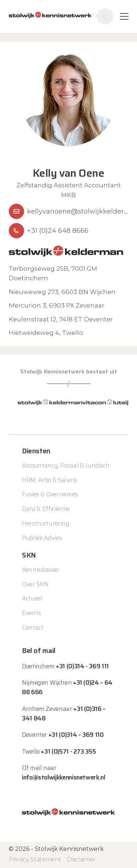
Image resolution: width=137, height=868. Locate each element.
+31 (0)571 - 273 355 (68, 751)
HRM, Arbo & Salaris (50, 480)
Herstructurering (46, 523)
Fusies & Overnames (50, 494)
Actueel (32, 598)
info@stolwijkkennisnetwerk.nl (64, 777)
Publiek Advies (42, 538)
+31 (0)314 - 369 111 (82, 666)
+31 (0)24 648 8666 (58, 231)
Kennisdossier (41, 570)
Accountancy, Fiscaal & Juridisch (66, 465)
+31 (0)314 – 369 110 (76, 735)
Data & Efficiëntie (46, 509)
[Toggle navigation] (124, 16)
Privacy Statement (35, 859)
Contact (33, 627)
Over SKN (35, 584)
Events (31, 613)
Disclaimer (81, 859)
